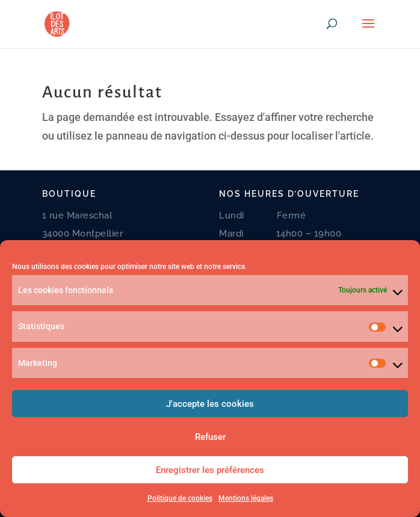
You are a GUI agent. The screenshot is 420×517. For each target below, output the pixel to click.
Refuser (210, 437)
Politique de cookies (180, 498)
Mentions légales (246, 498)
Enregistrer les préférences (210, 470)
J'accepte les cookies (210, 404)
